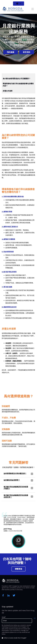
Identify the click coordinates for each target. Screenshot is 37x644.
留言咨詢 (27, 52)
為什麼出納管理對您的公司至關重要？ (17, 79)
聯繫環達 (19, 569)
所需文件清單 (8, 91)
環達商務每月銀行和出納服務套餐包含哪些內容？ (18, 85)
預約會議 (10, 52)
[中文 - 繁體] (19, 4)
